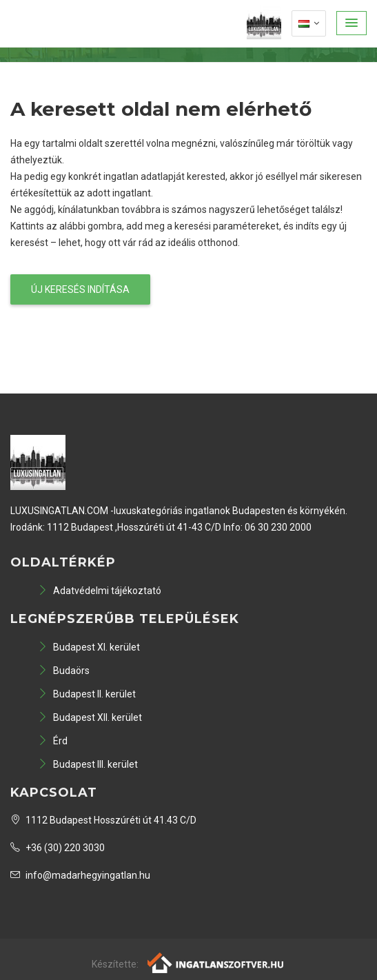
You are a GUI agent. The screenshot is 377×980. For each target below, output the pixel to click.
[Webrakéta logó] (216, 962)
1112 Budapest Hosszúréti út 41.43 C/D (103, 820)
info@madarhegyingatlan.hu (80, 875)
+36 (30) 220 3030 (58, 848)
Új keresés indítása (80, 289)
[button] (351, 23)
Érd (53, 741)
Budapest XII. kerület (90, 717)
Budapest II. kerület (87, 694)
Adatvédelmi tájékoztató (100, 591)
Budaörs (64, 671)
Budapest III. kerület (88, 764)
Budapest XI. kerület (89, 647)
